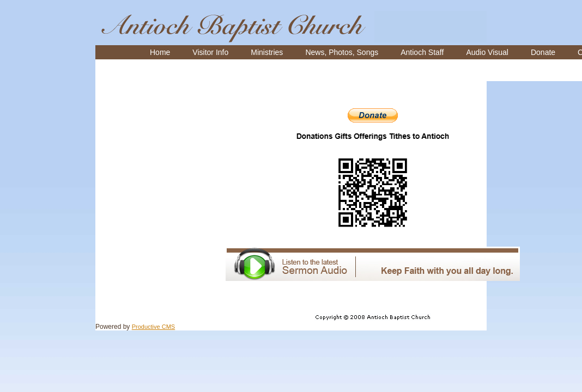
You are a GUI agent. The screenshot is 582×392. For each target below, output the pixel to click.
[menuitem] (160, 52)
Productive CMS (153, 327)
